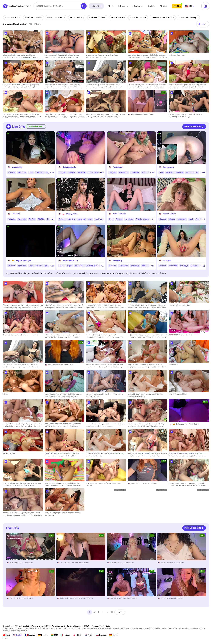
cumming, (106, 335)
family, (6, 85)
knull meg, (164, 367)
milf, (10, 424)
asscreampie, (103, 453)
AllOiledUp (118, 260)
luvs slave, (33, 365)
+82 (52, 219)
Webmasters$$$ (22, 626)
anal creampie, (71, 308)
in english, (142, 426)
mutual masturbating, (141, 367)
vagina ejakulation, (142, 453)
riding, (113, 337)
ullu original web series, (12, 55)
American (22, 172)
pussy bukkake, (133, 456)
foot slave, (7, 365)
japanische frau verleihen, (15, 335)
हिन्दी (54, 635)
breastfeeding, (32, 57)
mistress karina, (109, 87)
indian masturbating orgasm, (69, 57)
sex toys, (140, 424)
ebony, (59, 483)
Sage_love (165, 598)
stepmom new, (156, 305)
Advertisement (58, 626)
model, (64, 483)
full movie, (72, 55)
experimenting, (181, 87)
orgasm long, (8, 485)
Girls (161, 172)
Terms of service (74, 626)
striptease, (77, 485)
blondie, (53, 117)
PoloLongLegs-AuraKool (69, 598)
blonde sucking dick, (94, 55)
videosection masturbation (96, 57)
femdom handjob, (18, 365)
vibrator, (107, 337)
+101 (152, 219)
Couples (12, 172)
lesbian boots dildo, (93, 365)
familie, (57, 337)
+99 (203, 173)
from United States (146, 114)
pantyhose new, (92, 426)
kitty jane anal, (91, 114)
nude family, (27, 85)
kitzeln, (141, 87)
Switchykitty (14, 598)
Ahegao (72, 172)
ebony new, (65, 85)
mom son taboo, (68, 335)
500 (113, 613)
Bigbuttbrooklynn (24, 260)
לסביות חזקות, (161, 337)
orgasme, (173, 117)
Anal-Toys (40, 172)
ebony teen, (73, 85)
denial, (27, 365)
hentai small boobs (99, 18)
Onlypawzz (180, 424)
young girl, (132, 394)
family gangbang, (16, 87)
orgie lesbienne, (28, 87)
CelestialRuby (169, 214)
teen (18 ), (117, 117)
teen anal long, (25, 483)
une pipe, (177, 55)
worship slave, (20, 367)
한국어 (89, 635)
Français (30, 635)
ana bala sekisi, (59, 55)
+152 (203, 266)
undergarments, (73, 117)
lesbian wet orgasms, (115, 453)
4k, (4, 335)
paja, (143, 85)
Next (123, 613)
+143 (52, 266)
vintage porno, (25, 117)
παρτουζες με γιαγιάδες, (12, 513)
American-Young (142, 219)
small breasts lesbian (94, 456)
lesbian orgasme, (199, 485)
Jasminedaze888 (70, 260)
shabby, (161, 424)
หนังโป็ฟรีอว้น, (154, 55)
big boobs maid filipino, (178, 114)
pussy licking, (21, 426)
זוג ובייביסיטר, (63, 424)
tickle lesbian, (150, 85)
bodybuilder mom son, (72, 337)
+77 (103, 266)
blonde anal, (163, 453)
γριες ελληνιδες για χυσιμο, (138, 55)
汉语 (6, 635)
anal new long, (36, 483)
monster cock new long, (62, 453)
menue (183, 55)
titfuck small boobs (34, 18)
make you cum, (153, 424)
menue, (51, 397)
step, (62, 337)
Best (31, 266)
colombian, (70, 305)
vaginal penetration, (176, 85)
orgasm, (63, 485)
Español (114, 635)
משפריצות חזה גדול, (57, 426)
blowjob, (99, 335)
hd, (46, 55)
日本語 (77, 635)
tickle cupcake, (92, 453)
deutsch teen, (101, 305)
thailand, (190, 114)
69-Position (123, 172)
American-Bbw (192, 172)
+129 (102, 173)
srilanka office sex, (32, 367)
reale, (171, 55)
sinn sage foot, (60, 397)
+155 (102, 219)
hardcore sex (120, 337)
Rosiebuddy (118, 167)
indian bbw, (146, 305)
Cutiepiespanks (70, 167)
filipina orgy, (198, 114)
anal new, (7, 483)
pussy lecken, (181, 117)
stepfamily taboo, (10, 426)
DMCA (87, 626)
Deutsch (43, 635)
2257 (108, 626)
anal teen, (57, 85)
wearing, (131, 426)
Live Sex (177, 6)
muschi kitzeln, (161, 85)
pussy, (47, 485)
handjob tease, (9, 367)
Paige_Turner (72, 214)
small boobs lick (119, 18)
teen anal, (173, 394)
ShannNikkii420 (116, 598)
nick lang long (29, 485)
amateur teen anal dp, (147, 456)
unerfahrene (173, 365)
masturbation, (55, 485)
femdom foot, (91, 85)
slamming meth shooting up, (97, 394)
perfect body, (73, 114)
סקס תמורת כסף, (175, 335)
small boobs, (91, 335)
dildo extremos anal (105, 426)
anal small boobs (13, 18)
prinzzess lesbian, (134, 85)
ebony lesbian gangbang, (54, 513)
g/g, (65, 117)
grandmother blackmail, (112, 308)
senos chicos (181, 394)
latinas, (47, 114)
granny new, (27, 513)
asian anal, (49, 85)
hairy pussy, (22, 308)
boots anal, (101, 367)
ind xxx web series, (199, 456)
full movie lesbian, (25, 114)
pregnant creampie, (58, 308)
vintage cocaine (9, 453)
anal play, (30, 426)
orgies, (190, 87)
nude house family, (15, 85)
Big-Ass (32, 219)
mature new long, (18, 305)
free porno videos (31, 335)
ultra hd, (113, 335)
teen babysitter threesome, (96, 483)
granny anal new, (19, 515)
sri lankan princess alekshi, (179, 453)
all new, (6, 114)
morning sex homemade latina (180, 305)
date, (136, 426)
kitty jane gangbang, (104, 114)
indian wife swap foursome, (55, 305)
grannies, (39, 515)
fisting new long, (31, 305)
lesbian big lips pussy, (114, 305)
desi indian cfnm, (160, 308)
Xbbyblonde (115, 563)
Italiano (65, 635)
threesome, (132, 424)
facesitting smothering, (95, 87)
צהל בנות (96, 397)
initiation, (100, 337)
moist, (6, 424)
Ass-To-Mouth (94, 172)
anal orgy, (90, 117)
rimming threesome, (135, 337)
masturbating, (91, 337)
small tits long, (157, 394)
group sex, (188, 85)
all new (6, 394)
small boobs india (140, 18)
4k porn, (50, 55)
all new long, (14, 114)
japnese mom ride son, (95, 308)
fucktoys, (54, 114)
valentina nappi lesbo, (68, 394)
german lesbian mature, (184, 485)
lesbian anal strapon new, (110, 365)
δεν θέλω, (163, 57)
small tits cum (186, 335)
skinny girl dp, (113, 394)
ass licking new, (161, 335)
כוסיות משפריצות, (74, 424)
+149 (52, 173)
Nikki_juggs (14, 563)
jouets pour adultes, (52, 394)
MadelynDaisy (54, 365)
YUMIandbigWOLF (67, 563)
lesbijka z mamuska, (152, 87)
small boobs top (78, 18)
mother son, (194, 453)
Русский (101, 635)
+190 (152, 173)
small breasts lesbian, (144, 394)
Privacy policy (98, 626)
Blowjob (194, 266)
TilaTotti (16, 214)
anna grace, (120, 424)
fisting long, (13, 308)
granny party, (31, 515)
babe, (54, 483)
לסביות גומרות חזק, (155, 337)
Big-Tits (41, 219)
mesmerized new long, (110, 55)
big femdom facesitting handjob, (108, 85)
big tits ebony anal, (60, 456)
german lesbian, (13, 117)
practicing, (196, 85)
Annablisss (17, 167)
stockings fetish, (18, 424)
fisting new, (7, 305)
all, (66, 55)
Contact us (8, 626)
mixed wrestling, (20, 57)
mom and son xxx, (134, 305)
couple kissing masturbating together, (142, 365)
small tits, (196, 87)
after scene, (154, 453)
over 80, (10, 515)
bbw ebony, (49, 453)
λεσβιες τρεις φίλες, (136, 335)
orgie (188, 117)
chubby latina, (148, 308)
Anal (31, 172)
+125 (203, 219)
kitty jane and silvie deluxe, (103, 117)
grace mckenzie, (109, 424)
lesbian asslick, (150, 335)
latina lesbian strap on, (113, 367)
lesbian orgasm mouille (136, 397)
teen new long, (19, 485)
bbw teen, (139, 308)
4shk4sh (167, 260)
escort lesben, (133, 87)
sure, (145, 424)
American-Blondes (93, 266)
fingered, (37, 426)
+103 (152, 266)
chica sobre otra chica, (95, 424)
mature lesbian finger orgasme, (181, 483)
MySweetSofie (119, 214)
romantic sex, (155, 367)
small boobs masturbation (164, 18)
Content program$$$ (40, 626)
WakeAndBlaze (137, 483)
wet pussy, (28, 424)
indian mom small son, (53, 335)
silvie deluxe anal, (119, 114)
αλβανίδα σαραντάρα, (151, 57)
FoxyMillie (135, 114)
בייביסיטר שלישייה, (51, 424)
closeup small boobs (57, 18)
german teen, (91, 305)
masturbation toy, (73, 483)
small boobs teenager (190, 18)
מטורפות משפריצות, (72, 426)
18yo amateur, (63, 114)
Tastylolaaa (165, 563)
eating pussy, (158, 426)
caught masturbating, (184, 456)
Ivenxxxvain (169, 167)
